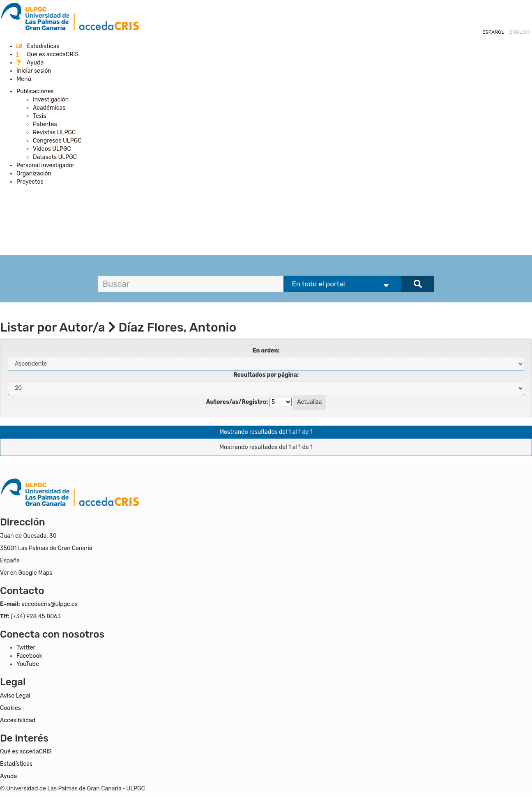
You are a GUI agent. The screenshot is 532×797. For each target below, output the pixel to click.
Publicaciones (35, 91)
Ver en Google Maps (26, 573)
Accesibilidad (18, 720)
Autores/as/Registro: (237, 402)
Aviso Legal (15, 696)
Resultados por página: (266, 375)
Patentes (45, 124)
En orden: (266, 351)
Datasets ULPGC (55, 157)
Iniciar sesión (34, 71)
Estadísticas (38, 46)
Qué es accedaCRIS (47, 54)
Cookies (10, 708)
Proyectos (30, 182)
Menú (24, 79)
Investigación (51, 100)
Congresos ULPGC (57, 141)
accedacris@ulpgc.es (50, 604)
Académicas (49, 108)
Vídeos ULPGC (52, 149)
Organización (34, 174)
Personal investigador (45, 165)
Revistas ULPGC (54, 132)
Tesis (39, 116)
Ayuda (30, 63)
